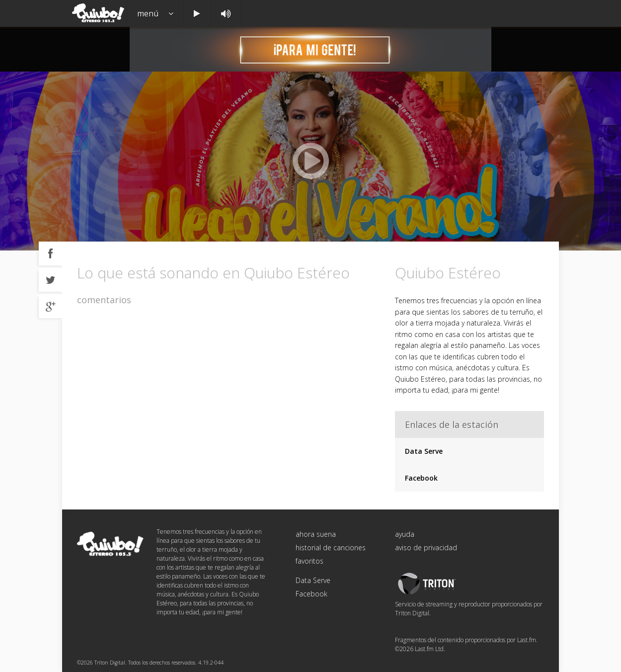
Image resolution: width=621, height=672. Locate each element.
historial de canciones (331, 547)
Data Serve (424, 451)
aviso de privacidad (426, 547)
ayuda (405, 534)
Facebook (421, 478)
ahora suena (316, 534)
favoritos (310, 561)
